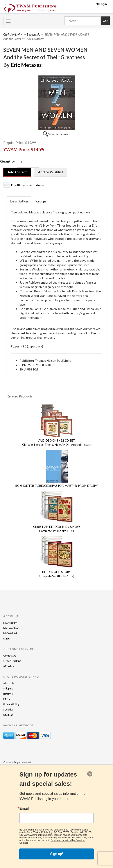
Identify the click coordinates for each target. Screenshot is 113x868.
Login (101, 4)
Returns (8, 694)
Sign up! (56, 854)
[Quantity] (28, 162)
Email (24, 809)
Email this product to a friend (28, 185)
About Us (9, 683)
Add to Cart (17, 172)
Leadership (34, 34)
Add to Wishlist (51, 172)
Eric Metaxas (26, 65)
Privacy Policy (11, 704)
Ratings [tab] (41, 201)
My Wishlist (10, 633)
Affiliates (9, 666)
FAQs (7, 699)
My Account (10, 623)
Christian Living (13, 34)
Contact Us (10, 656)
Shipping (8, 688)
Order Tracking (12, 661)
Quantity (7, 161)
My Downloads (12, 628)
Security (8, 710)
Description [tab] (19, 201)
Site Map (8, 715)
